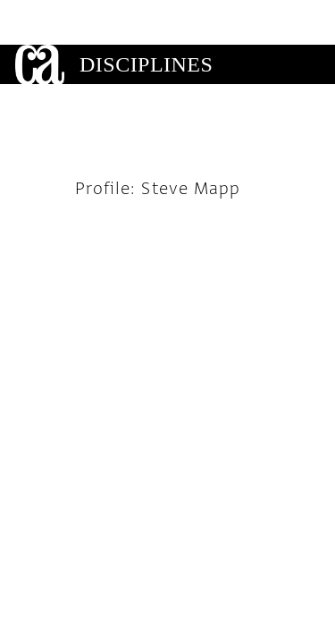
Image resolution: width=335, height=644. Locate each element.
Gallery (130, 59)
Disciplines (146, 20)
